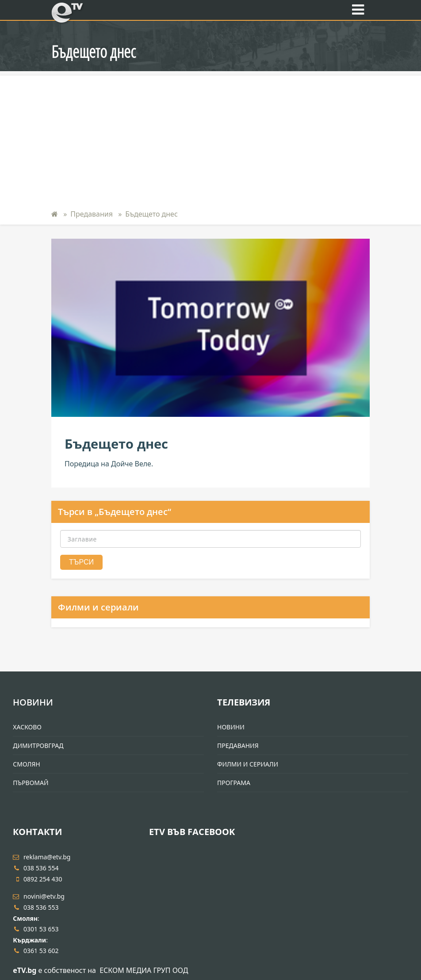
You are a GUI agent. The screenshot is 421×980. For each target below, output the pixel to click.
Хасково (27, 727)
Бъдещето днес (151, 214)
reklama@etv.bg (42, 857)
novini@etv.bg (39, 896)
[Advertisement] (210, 137)
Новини (33, 702)
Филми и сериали (98, 607)
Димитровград (38, 745)
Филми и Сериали (248, 764)
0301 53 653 (36, 929)
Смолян (26, 764)
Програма (234, 783)
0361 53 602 (36, 951)
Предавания (92, 214)
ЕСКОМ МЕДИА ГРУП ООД (144, 970)
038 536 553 (36, 907)
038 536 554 (36, 868)
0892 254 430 (37, 879)
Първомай (31, 783)
